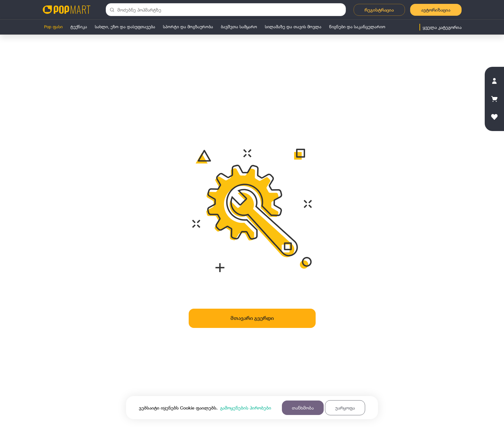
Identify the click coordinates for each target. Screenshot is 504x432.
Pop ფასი (53, 27)
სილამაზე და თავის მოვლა (293, 27)
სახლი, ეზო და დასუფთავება (125, 27)
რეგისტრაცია (379, 10)
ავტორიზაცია (436, 10)
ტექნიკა (79, 27)
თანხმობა (303, 408)
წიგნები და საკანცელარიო (357, 27)
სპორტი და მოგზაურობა (188, 27)
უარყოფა (345, 408)
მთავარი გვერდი (252, 318)
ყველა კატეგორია (442, 27)
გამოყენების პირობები (246, 408)
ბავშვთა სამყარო (239, 27)
